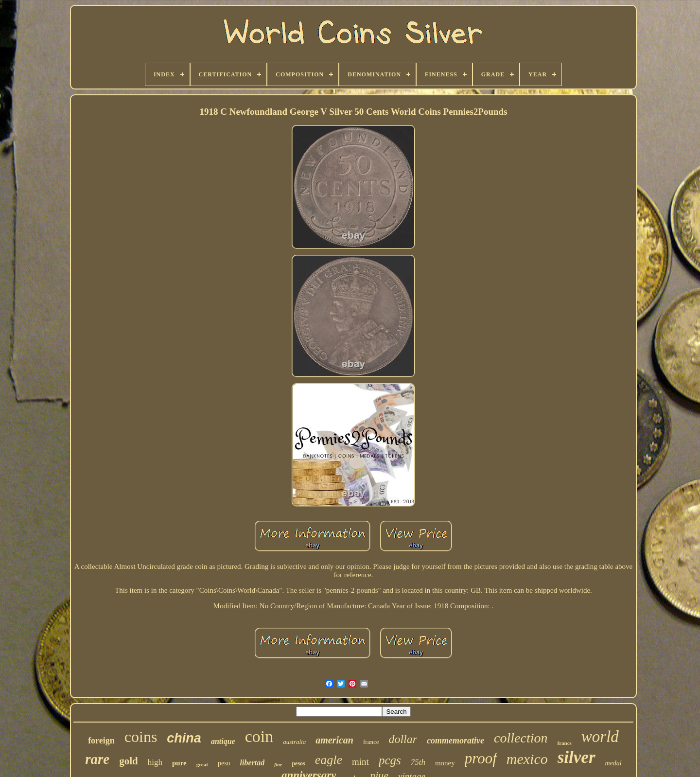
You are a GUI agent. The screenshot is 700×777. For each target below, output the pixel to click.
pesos (298, 763)
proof (481, 758)
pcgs (390, 760)
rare (97, 759)
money (445, 763)
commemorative (455, 741)
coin (259, 736)
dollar (403, 739)
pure (179, 763)
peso (224, 763)
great (202, 764)
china (184, 738)
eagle (329, 760)
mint (360, 762)
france (371, 742)
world (600, 737)
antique (223, 741)
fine (278, 765)
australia (294, 742)
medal (613, 763)
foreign (101, 741)
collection (521, 738)
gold (129, 761)
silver (577, 757)
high (155, 762)
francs (565, 743)
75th (418, 762)
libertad (253, 763)
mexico (527, 759)
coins (141, 737)
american (334, 740)
